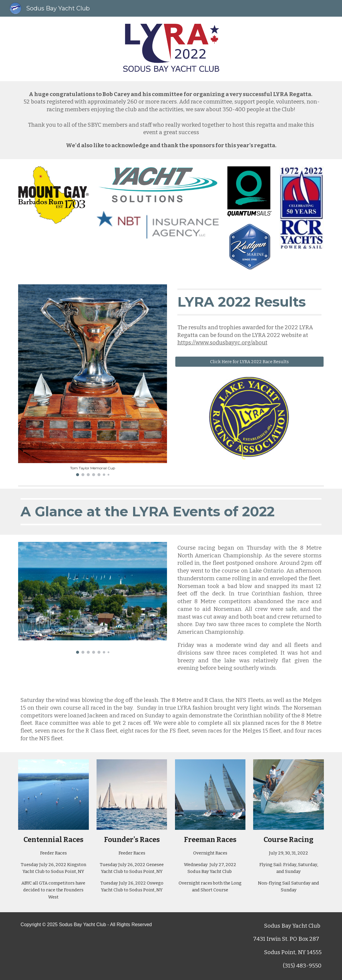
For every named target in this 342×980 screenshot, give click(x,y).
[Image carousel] (93, 380)
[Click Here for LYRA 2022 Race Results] (249, 362)
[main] (171, 120)
